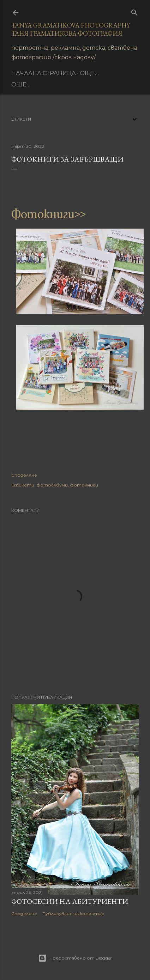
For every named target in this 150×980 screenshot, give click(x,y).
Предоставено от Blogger (75, 958)
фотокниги (84, 485)
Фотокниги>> (49, 214)
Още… (89, 73)
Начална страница (44, 73)
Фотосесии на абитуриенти (70, 901)
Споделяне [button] (24, 475)
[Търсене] (134, 11)
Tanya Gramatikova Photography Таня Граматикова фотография (71, 29)
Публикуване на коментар (73, 914)
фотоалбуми (52, 485)
